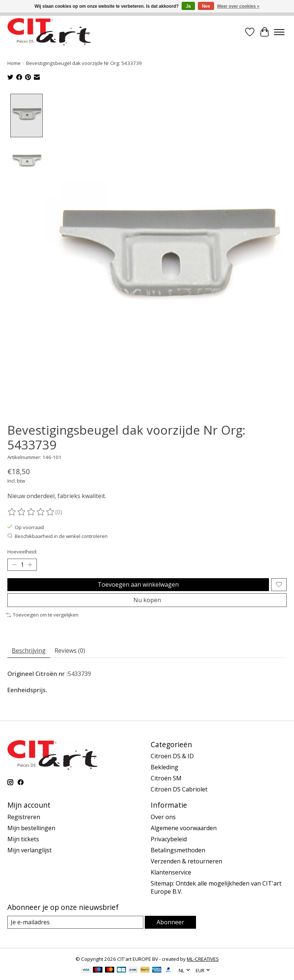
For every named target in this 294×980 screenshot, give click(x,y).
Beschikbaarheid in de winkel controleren (57, 536)
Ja (188, 6)
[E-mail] (75, 923)
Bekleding (164, 767)
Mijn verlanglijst (29, 850)
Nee (206, 6)
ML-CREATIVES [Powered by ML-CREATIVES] (203, 959)
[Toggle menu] (279, 32)
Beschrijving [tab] (29, 651)
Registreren (24, 817)
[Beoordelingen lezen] (31, 512)
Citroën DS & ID (172, 756)
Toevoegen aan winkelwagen (138, 585)
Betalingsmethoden (178, 850)
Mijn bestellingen (31, 828)
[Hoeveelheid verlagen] (14, 565)
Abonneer (170, 922)
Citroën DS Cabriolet (179, 790)
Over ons (163, 817)
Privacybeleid (169, 839)
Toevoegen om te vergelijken (42, 615)
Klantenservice (171, 873)
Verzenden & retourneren (186, 862)
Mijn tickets (23, 839)
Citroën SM (166, 779)
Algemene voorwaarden (184, 828)
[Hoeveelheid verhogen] (30, 565)
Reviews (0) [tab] (70, 651)
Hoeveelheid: (22, 552)
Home (14, 63)
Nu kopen (147, 600)
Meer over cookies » (239, 6)
